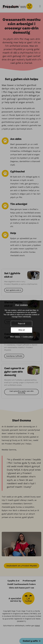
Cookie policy (28, 337)
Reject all (22, 324)
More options (15, 337)
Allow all (21, 330)
